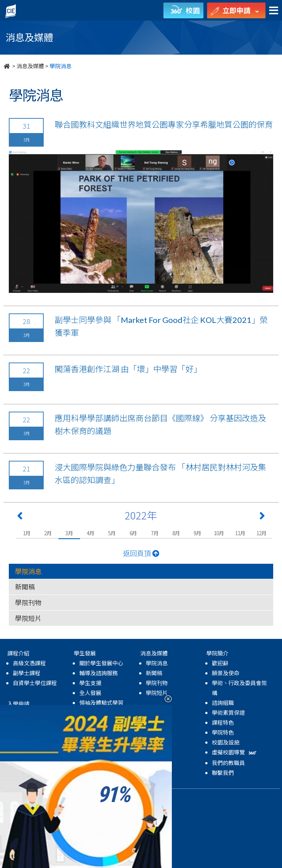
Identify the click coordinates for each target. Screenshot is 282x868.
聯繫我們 (223, 773)
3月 (69, 533)
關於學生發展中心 (101, 663)
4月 (91, 533)
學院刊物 (28, 602)
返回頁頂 (141, 553)
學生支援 (90, 683)
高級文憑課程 (29, 663)
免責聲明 (111, 797)
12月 (261, 533)
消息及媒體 (30, 66)
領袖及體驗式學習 (101, 703)
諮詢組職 (223, 703)
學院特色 (223, 732)
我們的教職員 (228, 763)
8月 (176, 533)
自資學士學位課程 (35, 683)
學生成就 (90, 732)
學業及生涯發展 (99, 712)
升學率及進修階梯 (35, 753)
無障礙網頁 (140, 797)
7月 (155, 533)
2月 (48, 533)
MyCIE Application (37, 743)
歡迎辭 (220, 663)
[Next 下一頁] (262, 517)
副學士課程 (27, 673)
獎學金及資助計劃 (35, 763)
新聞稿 (25, 586)
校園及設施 (226, 742)
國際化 (88, 722)
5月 (112, 533)
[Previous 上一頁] (20, 517)
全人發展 (90, 693)
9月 (197, 533)
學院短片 (28, 618)
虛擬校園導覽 (235, 752)
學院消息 (28, 571)
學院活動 (90, 752)
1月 (27, 533)
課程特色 (223, 722)
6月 (133, 533)
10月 (219, 533)
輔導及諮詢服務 (99, 673)
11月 (240, 533)
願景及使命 (226, 673)
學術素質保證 (228, 712)
